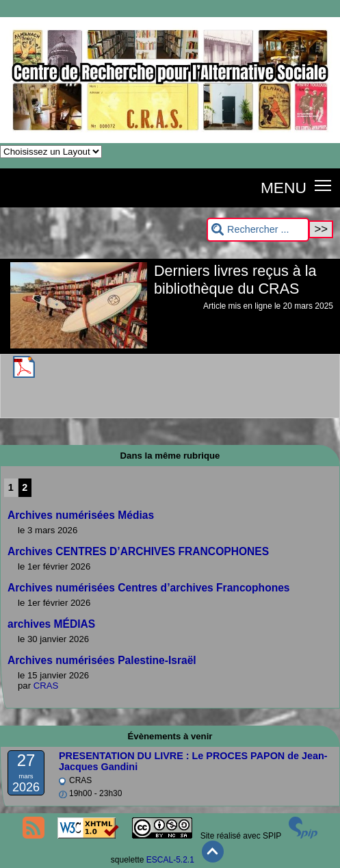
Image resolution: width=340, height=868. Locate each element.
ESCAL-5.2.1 (170, 860)
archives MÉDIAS (51, 624)
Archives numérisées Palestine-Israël (102, 660)
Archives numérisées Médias (81, 515)
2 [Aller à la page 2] (25, 487)
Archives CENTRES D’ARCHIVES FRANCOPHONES (138, 551)
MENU (284, 188)
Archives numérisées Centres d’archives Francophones (149, 588)
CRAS (46, 686)
